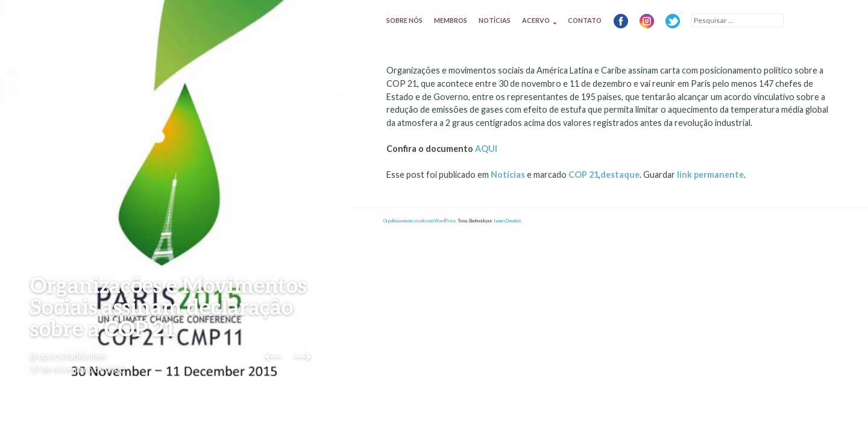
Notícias (495, 20)
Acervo (536, 20)
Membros (451, 20)
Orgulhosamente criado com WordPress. (420, 221)
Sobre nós (404, 20)
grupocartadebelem (68, 356)
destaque (620, 175)
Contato (585, 20)
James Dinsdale (507, 221)
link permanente (710, 175)
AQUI (486, 149)
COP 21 (583, 175)
